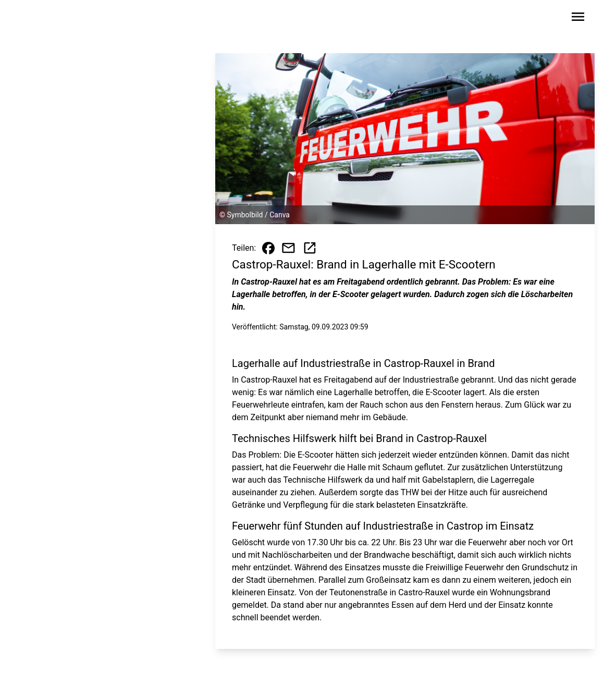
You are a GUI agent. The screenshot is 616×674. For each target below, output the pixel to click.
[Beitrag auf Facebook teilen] (268, 248)
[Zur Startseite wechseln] (55, 19)
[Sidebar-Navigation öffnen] (578, 19)
